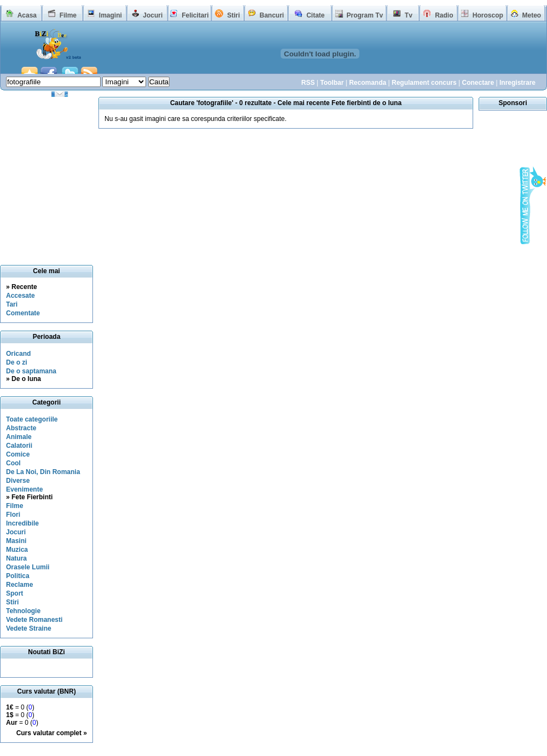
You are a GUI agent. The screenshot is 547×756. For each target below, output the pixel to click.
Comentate (23, 313)
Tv (409, 15)
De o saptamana (31, 371)
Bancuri (272, 15)
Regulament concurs (424, 83)
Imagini (110, 15)
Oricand (18, 354)
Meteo (532, 15)
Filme (68, 15)
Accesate (21, 296)
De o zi (17, 362)
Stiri (233, 15)
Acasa (27, 15)
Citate (315, 15)
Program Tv (365, 15)
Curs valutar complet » (52, 733)
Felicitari (195, 15)
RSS (308, 83)
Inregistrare (517, 83)
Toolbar (332, 83)
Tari (12, 304)
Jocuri (153, 15)
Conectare (478, 83)
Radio (444, 15)
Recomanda (368, 83)
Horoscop (488, 15)
